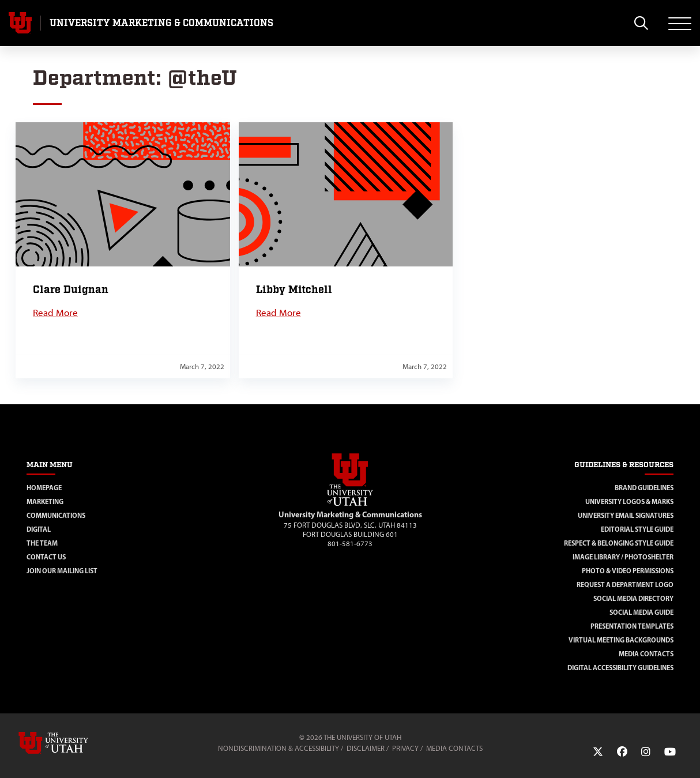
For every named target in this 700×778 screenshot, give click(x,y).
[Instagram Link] (646, 752)
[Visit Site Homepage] (350, 503)
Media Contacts (646, 654)
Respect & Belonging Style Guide (619, 543)
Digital (39, 529)
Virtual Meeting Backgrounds (621, 640)
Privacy (405, 748)
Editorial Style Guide (637, 529)
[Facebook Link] (622, 752)
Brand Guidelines (644, 488)
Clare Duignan (71, 290)
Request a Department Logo (625, 585)
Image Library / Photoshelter (623, 557)
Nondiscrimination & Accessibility (279, 748)
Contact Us (46, 557)
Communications (56, 515)
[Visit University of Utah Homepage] (20, 23)
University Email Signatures (626, 515)
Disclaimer (366, 748)
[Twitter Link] (598, 752)
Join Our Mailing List (62, 571)
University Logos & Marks (629, 501)
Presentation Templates (632, 626)
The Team (42, 543)
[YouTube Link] (670, 752)
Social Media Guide (641, 612)
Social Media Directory (633, 598)
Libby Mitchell (294, 290)
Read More (55, 313)
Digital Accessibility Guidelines (620, 668)
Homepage (44, 488)
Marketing (45, 501)
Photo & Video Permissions (628, 571)
